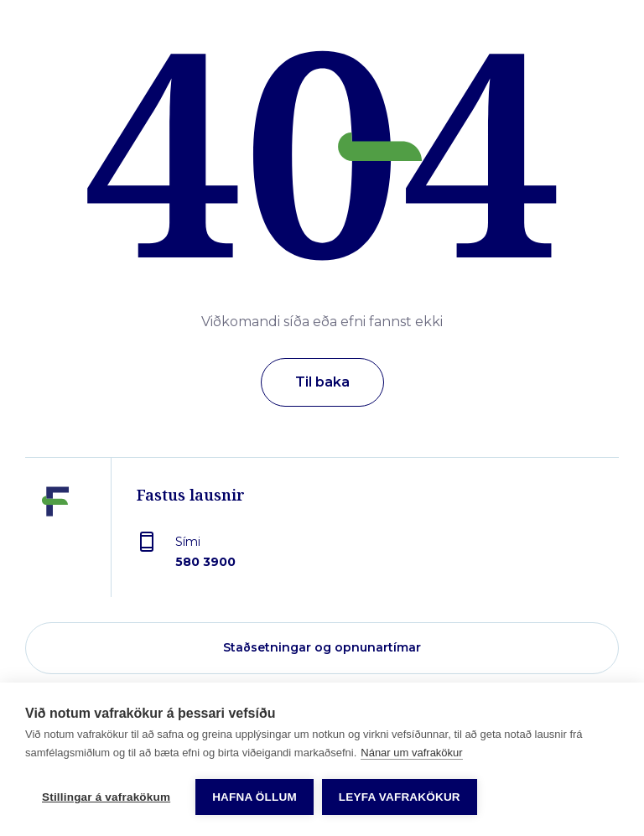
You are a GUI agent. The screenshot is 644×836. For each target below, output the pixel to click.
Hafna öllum (254, 797)
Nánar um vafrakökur (411, 753)
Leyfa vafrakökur (400, 797)
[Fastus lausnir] (55, 540)
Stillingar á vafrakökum (106, 797)
